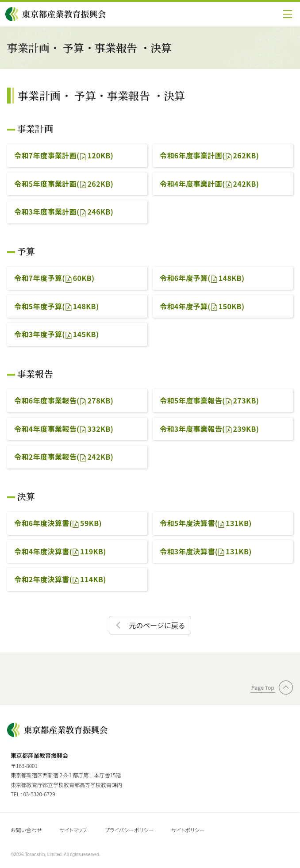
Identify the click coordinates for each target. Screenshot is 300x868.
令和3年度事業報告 (209, 429)
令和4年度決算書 (60, 551)
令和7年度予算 (54, 278)
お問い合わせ (26, 830)
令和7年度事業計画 (64, 155)
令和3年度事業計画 (64, 211)
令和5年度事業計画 (64, 184)
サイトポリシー (188, 830)
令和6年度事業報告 (64, 400)
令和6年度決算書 (58, 523)
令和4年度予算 (202, 306)
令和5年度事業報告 (209, 400)
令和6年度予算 (202, 278)
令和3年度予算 (56, 334)
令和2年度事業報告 (64, 457)
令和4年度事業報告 (64, 429)
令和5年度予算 (56, 306)
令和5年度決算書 (206, 523)
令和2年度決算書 (60, 579)
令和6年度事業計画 (209, 155)
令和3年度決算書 (206, 551)
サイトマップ (73, 830)
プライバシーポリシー (129, 830)
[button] (288, 14)
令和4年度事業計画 (209, 184)
